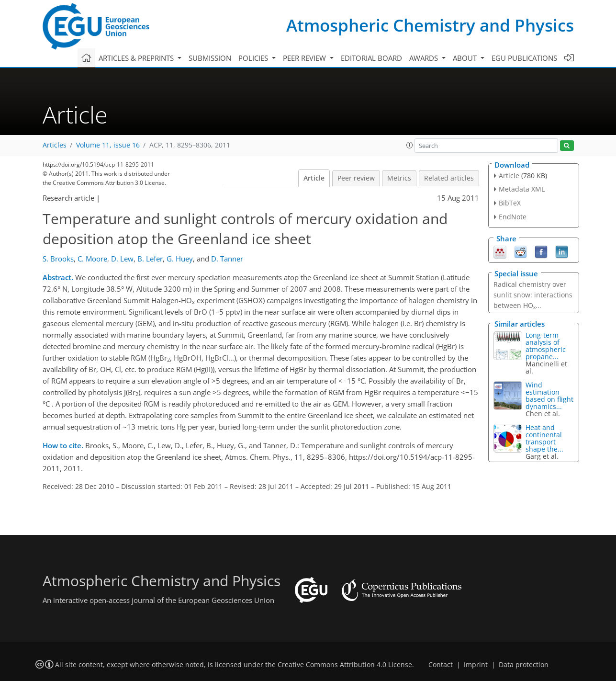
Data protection (524, 665)
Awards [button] (425, 58)
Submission (210, 58)
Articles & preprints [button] (137, 58)
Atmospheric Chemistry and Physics (430, 25)
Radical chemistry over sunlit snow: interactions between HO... (533, 295)
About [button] (466, 58)
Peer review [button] (305, 58)
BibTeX (510, 203)
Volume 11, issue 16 (108, 145)
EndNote (513, 217)
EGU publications (524, 58)
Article (314, 178)
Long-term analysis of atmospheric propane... (546, 346)
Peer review (356, 178)
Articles (55, 145)
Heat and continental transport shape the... (544, 438)
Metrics (399, 178)
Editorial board (371, 58)
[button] (410, 145)
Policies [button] (254, 58)
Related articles (449, 178)
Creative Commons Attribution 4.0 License (345, 665)
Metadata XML (522, 189)
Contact (441, 665)
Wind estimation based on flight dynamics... (549, 396)
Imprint (476, 665)
